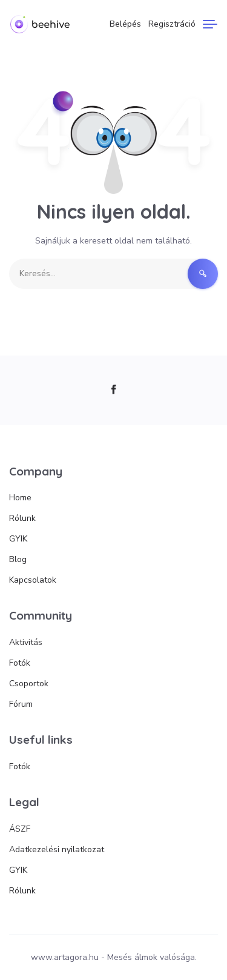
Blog (18, 559)
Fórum (21, 704)
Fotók (20, 663)
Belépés (125, 24)
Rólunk (22, 518)
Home (20, 498)
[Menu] (210, 24)
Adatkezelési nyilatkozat (57, 849)
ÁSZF (20, 829)
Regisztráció (172, 24)
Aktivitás (26, 642)
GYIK (18, 539)
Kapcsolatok (33, 580)
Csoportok (29, 684)
